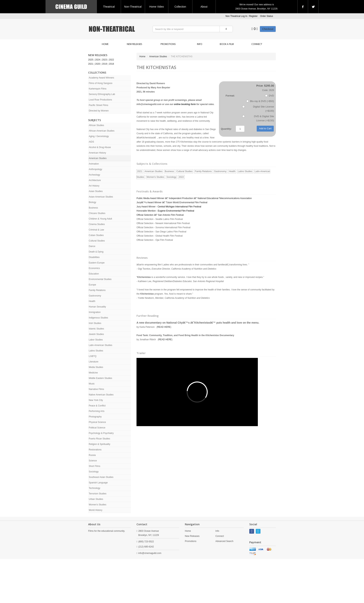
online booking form (185, 104)
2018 (112, 64)
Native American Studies (101, 395)
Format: (230, 96)
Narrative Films (96, 389)
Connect (257, 44)
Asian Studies (96, 191)
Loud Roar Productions (100, 100)
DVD (269, 96)
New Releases (134, 44)
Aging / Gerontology (99, 136)
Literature (94, 362)
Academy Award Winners (101, 78)
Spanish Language (98, 483)
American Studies (98, 158)
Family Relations (97, 290)
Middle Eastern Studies (100, 378)
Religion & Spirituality (99, 444)
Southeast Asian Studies (101, 477)
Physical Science (97, 422)
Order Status (267, 16)
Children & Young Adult (100, 219)
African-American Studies (102, 131)
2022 (112, 60)
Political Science (97, 428)
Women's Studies (98, 505)
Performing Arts (97, 411)
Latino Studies (96, 351)
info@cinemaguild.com (150, 553)
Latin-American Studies (100, 345)
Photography (95, 417)
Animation (94, 164)
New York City (96, 400)
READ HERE (164, 327)
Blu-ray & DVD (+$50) (260, 101)
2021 (91, 64)
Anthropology (95, 169)
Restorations (95, 450)
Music (92, 384)
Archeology (94, 175)
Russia (92, 455)
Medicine (93, 373)
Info (200, 44)
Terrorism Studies (98, 494)
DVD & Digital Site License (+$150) (258, 118)
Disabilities (94, 257)
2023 (105, 60)
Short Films (95, 466)
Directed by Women (99, 111)
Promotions (168, 44)
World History (96, 510)
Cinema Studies (97, 224)
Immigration (95, 312)
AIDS (91, 142)
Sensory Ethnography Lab (102, 94)
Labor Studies (96, 340)
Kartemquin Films (98, 89)
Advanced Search (224, 541)
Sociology (94, 472)
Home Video (157, 7)
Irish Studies (95, 323)
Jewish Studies (96, 334)
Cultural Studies (97, 241)
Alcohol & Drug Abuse (100, 147)
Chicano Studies (97, 213)
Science (93, 461)
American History (97, 153)
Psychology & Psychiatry (101, 433)
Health (92, 301)
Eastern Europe (97, 263)
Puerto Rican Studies (99, 439)
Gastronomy (95, 296)
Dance (92, 246)
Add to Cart (265, 128)
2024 (98, 60)
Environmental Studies (100, 279)
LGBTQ (93, 356)
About (204, 7)
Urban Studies (96, 499)
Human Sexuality (97, 307)
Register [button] (253, 16)
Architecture (95, 180)
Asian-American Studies (101, 197)
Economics (94, 268)
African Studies (96, 125)
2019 (105, 64)
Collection (180, 7)
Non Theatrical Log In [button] (236, 16)
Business (93, 208)
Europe (92, 285)
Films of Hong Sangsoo (101, 83)
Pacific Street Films (98, 105)
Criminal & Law (96, 230)
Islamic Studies (96, 329)
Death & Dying (96, 252)
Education (94, 274)
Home (105, 44)
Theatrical (109, 7)
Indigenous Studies (98, 318)
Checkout (268, 29)
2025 (91, 60)
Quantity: (226, 129)
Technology (95, 488)
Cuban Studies (96, 235)
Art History (94, 186)
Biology (92, 202)
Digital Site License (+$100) (258, 109)
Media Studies (96, 367)
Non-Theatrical (133, 7)
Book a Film (227, 44)
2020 (98, 64)
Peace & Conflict (97, 406)
